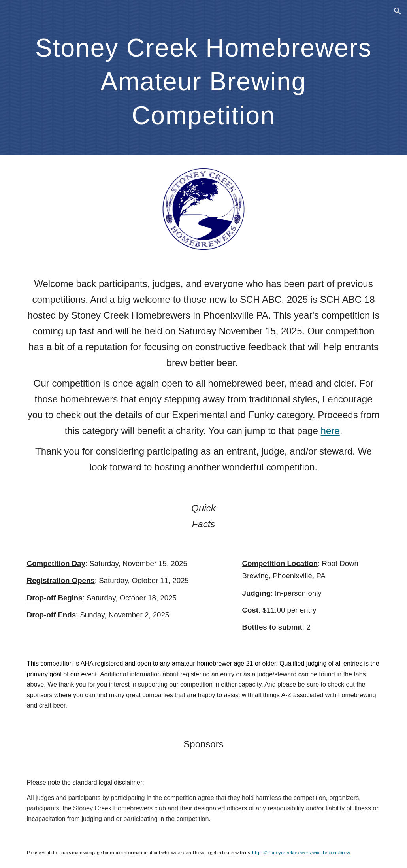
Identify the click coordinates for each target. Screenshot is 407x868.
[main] (204, 77)
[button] (398, 11)
